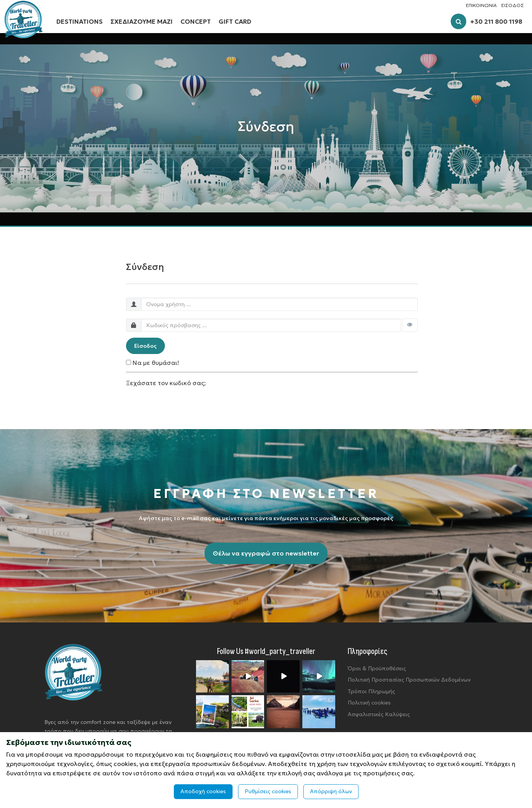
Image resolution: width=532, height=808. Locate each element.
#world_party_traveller (280, 651)
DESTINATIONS (80, 21)
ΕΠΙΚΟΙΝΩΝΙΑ (481, 5)
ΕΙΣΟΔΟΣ (513, 5)
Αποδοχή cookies (203, 791)
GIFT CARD (235, 21)
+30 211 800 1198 (496, 21)
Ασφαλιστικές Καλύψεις (379, 714)
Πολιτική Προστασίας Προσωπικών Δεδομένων (409, 680)
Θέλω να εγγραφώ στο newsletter (266, 553)
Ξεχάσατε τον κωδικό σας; (166, 383)
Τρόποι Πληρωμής (371, 691)
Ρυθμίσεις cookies (268, 791)
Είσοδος (145, 346)
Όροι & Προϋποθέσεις (377, 668)
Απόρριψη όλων (331, 791)
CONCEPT (196, 21)
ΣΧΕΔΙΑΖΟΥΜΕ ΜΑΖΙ (142, 21)
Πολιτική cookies (369, 703)
